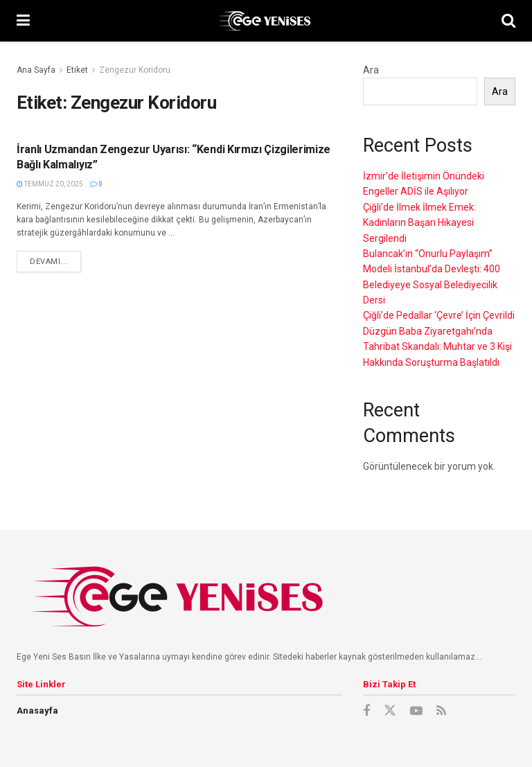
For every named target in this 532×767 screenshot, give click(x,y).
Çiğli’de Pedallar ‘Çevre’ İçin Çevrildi (439, 315)
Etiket (77, 70)
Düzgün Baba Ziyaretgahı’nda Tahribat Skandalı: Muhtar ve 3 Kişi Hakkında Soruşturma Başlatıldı (437, 347)
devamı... (49, 262)
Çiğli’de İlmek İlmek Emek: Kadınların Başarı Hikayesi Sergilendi (419, 223)
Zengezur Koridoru (135, 70)
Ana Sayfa (36, 70)
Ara (371, 70)
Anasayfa (37, 711)
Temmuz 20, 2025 (50, 184)
